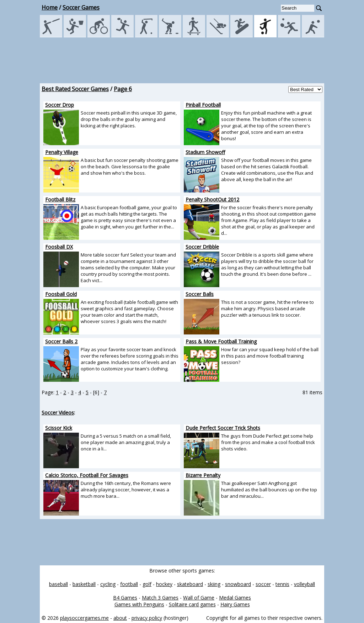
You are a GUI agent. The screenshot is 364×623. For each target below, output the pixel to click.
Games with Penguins (139, 604)
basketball (84, 584)
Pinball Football (203, 105)
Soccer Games (81, 7)
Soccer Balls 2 (61, 341)
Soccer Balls (200, 294)
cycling (108, 584)
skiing (214, 584)
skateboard (190, 584)
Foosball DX (59, 247)
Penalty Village (62, 152)
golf (147, 584)
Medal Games (235, 598)
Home (50, 7)
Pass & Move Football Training (221, 341)
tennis (282, 584)
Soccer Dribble (202, 247)
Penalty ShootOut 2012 (212, 199)
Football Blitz (60, 199)
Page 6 (123, 89)
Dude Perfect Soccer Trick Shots (223, 428)
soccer (263, 584)
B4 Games (125, 598)
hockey (164, 584)
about (120, 618)
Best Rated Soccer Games (75, 89)
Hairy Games (235, 604)
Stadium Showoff (205, 152)
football (129, 584)
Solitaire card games (192, 604)
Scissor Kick (59, 428)
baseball (58, 584)
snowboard (238, 584)
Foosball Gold (61, 294)
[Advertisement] (182, 60)
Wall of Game (199, 598)
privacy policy (147, 618)
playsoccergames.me (84, 618)
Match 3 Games (160, 598)
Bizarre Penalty (203, 475)
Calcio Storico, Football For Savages (87, 475)
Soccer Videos (58, 413)
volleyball (304, 584)
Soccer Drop (60, 105)
